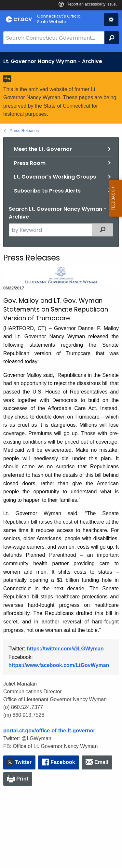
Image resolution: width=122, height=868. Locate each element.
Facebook (63, 762)
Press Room (30, 163)
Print (22, 779)
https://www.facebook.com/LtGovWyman (59, 665)
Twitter (23, 762)
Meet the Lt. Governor (43, 149)
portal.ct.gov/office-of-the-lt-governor (49, 731)
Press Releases (24, 131)
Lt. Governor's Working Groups (55, 177)
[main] (61, 460)
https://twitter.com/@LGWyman (65, 649)
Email (101, 762)
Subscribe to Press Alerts (47, 191)
